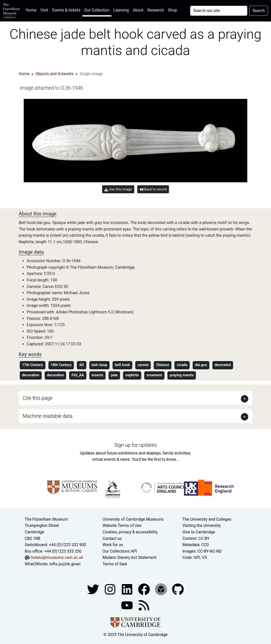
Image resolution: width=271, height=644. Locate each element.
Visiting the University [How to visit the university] (202, 526)
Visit (44, 10)
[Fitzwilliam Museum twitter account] (94, 589)
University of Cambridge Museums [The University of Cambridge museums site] (133, 519)
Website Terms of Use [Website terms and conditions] (122, 526)
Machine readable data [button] (48, 416)
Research (156, 10)
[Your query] (219, 11)
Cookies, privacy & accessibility (130, 532)
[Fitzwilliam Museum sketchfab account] (161, 589)
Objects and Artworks (55, 74)
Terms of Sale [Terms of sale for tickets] (115, 564)
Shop (172, 10)
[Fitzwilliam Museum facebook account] (128, 589)
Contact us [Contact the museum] (112, 538)
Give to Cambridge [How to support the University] (199, 532)
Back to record (153, 189)
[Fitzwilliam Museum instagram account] (111, 589)
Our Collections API (120, 551)
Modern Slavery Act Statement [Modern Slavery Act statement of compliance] (130, 557)
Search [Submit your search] (259, 11)
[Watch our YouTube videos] (128, 605)
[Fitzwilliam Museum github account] (178, 589)
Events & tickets (66, 10)
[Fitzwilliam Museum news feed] (144, 605)
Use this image (118, 189)
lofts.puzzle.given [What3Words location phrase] (65, 564)
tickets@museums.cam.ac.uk (57, 557)
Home (32, 10)
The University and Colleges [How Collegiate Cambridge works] (207, 519)
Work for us (113, 545)
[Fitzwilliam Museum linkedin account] (144, 589)
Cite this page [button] (38, 398)
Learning (121, 10)
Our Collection (97, 10)
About (138, 10)
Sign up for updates (135, 445)
